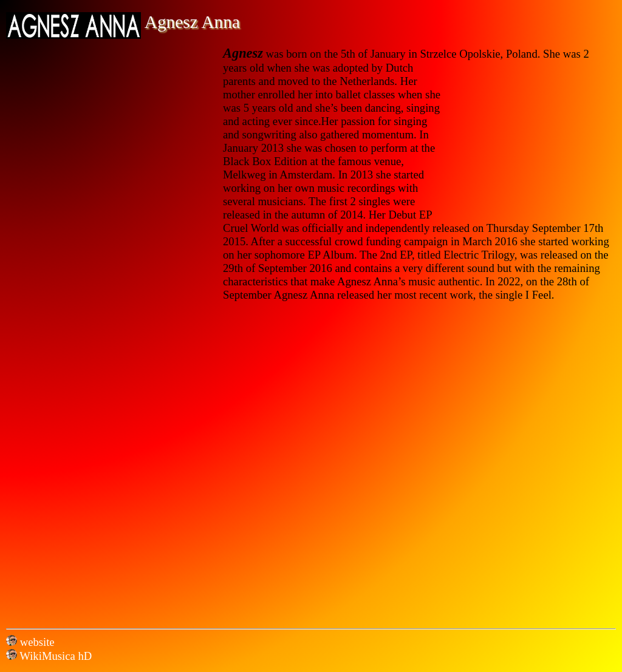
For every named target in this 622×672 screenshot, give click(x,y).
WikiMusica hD (49, 656)
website (36, 642)
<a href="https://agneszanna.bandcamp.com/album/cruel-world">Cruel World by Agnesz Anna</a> (188, 461)
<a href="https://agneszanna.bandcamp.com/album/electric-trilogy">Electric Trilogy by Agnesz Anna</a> (434, 461)
